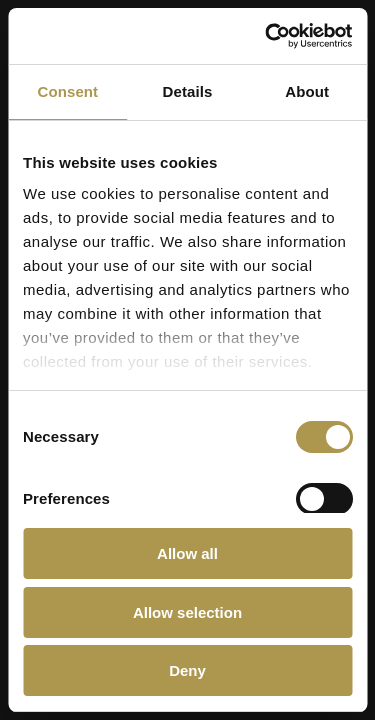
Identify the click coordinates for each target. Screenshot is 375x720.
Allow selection (187, 612)
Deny (187, 670)
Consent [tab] (67, 91)
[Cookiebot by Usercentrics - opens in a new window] (267, 36)
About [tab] (307, 91)
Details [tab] (188, 91)
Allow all (187, 553)
